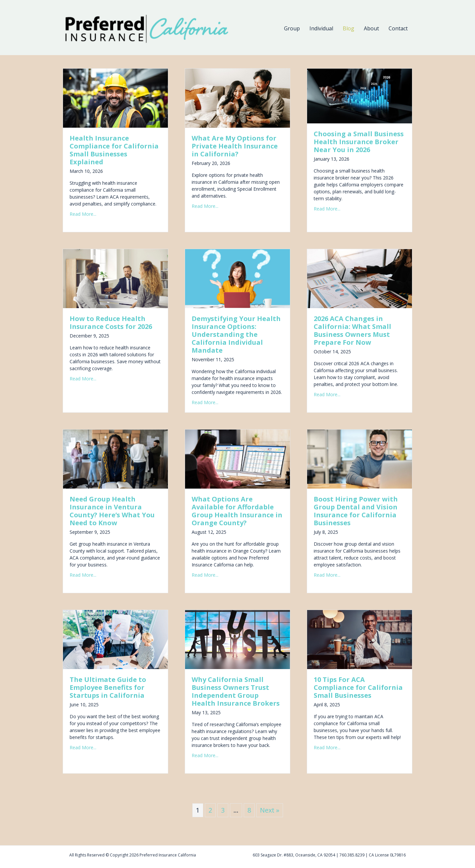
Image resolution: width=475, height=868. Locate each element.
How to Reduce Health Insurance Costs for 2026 (111, 322)
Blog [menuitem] (348, 28)
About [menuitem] (371, 28)
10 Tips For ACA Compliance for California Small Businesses (358, 687)
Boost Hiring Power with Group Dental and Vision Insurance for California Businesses (356, 511)
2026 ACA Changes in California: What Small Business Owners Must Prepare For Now (352, 330)
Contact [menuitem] (398, 28)
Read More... (83, 214)
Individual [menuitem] (321, 28)
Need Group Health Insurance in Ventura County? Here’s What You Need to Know (112, 511)
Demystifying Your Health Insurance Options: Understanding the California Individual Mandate (236, 334)
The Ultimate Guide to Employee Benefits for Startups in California (108, 687)
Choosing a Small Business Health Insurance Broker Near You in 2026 (359, 142)
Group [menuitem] (292, 28)
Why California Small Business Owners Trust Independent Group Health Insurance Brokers (236, 691)
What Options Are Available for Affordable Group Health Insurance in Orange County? (237, 511)
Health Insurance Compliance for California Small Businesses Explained (114, 150)
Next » (270, 810)
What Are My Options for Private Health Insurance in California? (235, 146)
